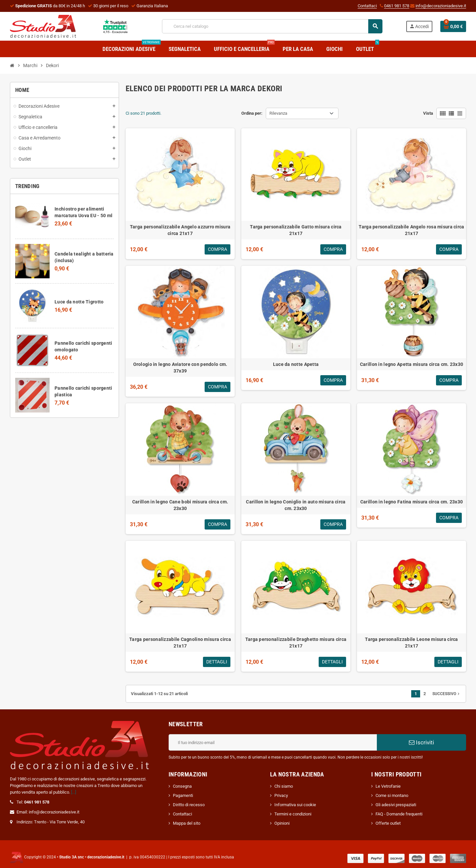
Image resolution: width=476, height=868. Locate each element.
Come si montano (392, 795)
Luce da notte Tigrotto (79, 302)
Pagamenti (183, 795)
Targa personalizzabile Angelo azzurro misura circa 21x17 (180, 230)
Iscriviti (421, 742)
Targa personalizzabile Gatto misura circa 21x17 (296, 230)
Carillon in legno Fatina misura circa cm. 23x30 (412, 502)
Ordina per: (252, 113)
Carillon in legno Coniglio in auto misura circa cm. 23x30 (296, 505)
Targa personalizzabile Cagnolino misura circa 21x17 (180, 643)
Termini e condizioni (293, 814)
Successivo (447, 694)
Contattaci (367, 6)
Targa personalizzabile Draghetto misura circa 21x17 (296, 643)
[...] (74, 792)
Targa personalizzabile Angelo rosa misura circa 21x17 (411, 230)
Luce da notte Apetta (296, 364)
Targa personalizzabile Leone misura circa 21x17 (411, 643)
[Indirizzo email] (273, 742)
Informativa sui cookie (295, 805)
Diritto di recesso (189, 805)
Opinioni (282, 823)
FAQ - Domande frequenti (399, 814)
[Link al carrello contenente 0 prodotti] (453, 26)
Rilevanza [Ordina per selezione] (278, 113)
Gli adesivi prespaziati (396, 805)
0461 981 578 (397, 6)
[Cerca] (272, 26)
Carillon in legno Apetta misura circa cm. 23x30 (412, 364)
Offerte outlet (388, 823)
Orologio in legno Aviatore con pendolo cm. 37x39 (180, 368)
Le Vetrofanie (388, 786)
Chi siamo (284, 786)
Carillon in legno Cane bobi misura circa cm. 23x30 (180, 505)
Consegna (182, 786)
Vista (428, 113)
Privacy (281, 795)
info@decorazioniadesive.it (441, 6)
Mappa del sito (187, 823)
